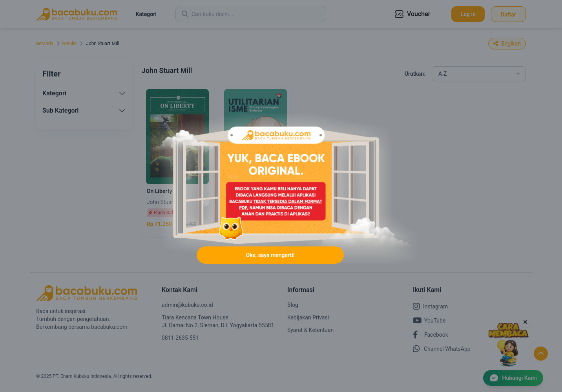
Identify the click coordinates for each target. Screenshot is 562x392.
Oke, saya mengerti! (270, 255)
